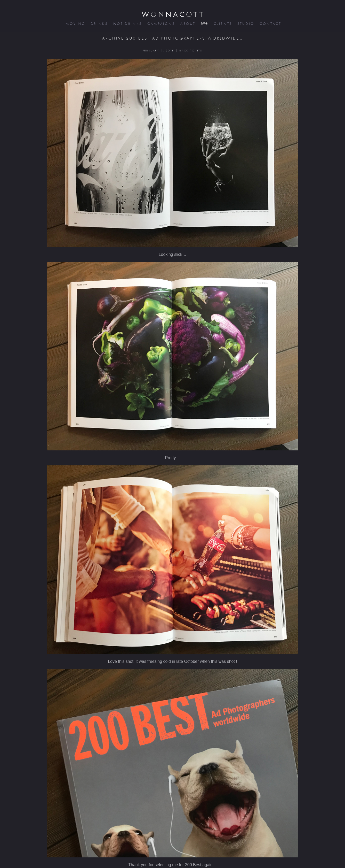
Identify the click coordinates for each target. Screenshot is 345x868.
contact (270, 24)
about (187, 24)
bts (204, 24)
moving (75, 24)
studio (245, 24)
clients (223, 24)
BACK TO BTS (191, 51)
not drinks (127, 24)
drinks (99, 24)
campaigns (161, 24)
